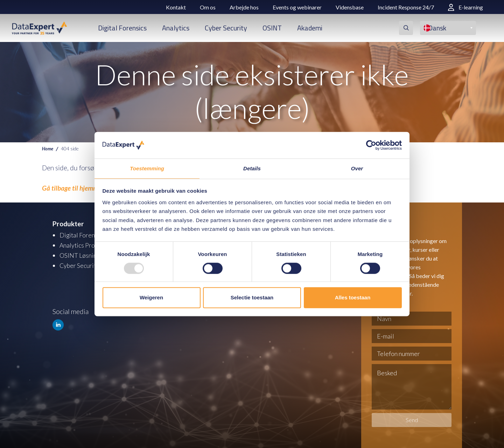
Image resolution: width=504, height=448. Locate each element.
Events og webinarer (297, 7)
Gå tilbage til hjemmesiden (79, 188)
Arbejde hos (244, 7)
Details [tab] (252, 168)
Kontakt (176, 7)
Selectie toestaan (252, 298)
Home (48, 148)
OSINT (272, 28)
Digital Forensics (122, 28)
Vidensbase (350, 7)
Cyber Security (226, 28)
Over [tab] (357, 168)
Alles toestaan (353, 298)
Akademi (310, 28)
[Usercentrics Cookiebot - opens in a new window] (371, 145)
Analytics (176, 28)
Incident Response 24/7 (406, 7)
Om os (208, 7)
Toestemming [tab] (147, 168)
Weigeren (151, 298)
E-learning (465, 7)
